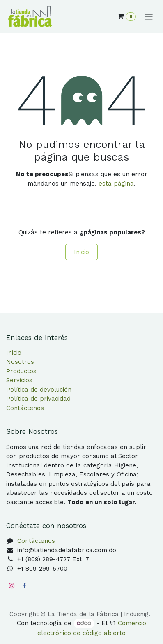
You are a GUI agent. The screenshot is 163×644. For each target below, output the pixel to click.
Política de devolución (39, 390)
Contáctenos (25, 408)
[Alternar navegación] (149, 17)
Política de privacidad (38, 399)
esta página (116, 184)
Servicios (19, 380)
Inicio (81, 252)
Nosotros (20, 362)
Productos (21, 371)
